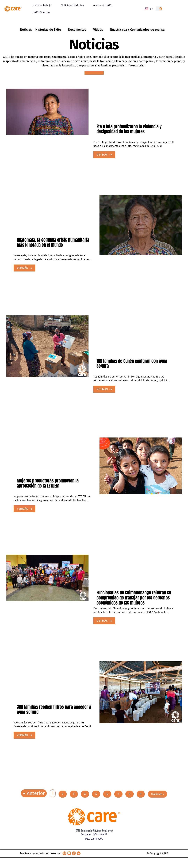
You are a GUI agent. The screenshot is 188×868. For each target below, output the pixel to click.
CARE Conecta (41, 12)
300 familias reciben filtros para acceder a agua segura (54, 710)
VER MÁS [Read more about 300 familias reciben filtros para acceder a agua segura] (23, 735)
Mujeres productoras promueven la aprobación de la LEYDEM (48, 483)
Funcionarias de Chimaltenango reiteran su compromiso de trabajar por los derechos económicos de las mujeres (134, 597)
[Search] (161, 9)
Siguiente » (158, 794)
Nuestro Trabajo (42, 5)
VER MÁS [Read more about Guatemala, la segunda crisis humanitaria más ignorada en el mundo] (23, 268)
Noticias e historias (72, 5)
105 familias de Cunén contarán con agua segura (132, 364)
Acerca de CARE (103, 5)
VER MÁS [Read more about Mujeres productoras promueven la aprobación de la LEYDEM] (23, 509)
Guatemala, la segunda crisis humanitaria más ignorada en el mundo (53, 242)
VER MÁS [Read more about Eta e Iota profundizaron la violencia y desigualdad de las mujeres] (103, 155)
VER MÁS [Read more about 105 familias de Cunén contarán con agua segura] (103, 389)
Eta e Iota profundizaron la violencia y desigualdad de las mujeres (129, 129)
